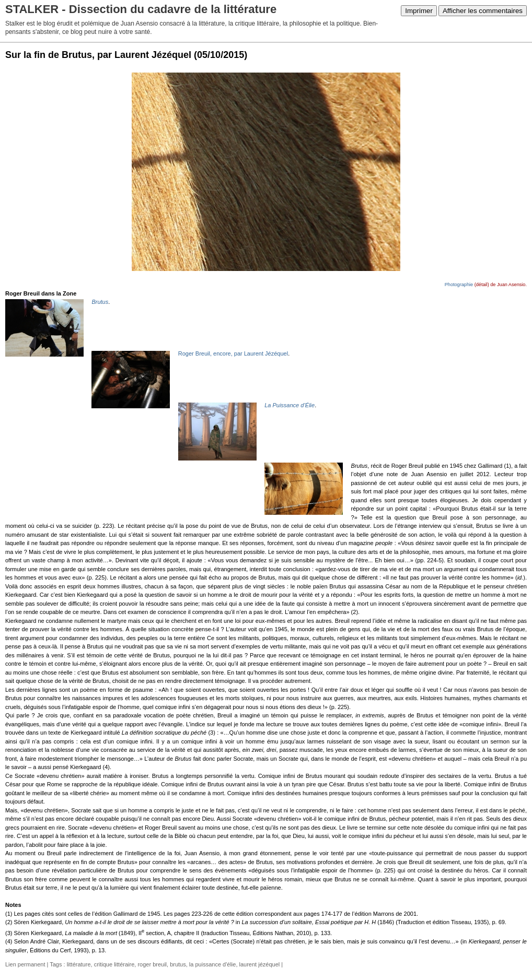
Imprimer (419, 11)
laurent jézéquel (260, 964)
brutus (178, 964)
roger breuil (152, 964)
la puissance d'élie (213, 964)
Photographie (459, 285)
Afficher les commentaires (483, 11)
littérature (79, 964)
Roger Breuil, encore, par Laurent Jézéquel (233, 353)
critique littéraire (114, 964)
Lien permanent (25, 964)
